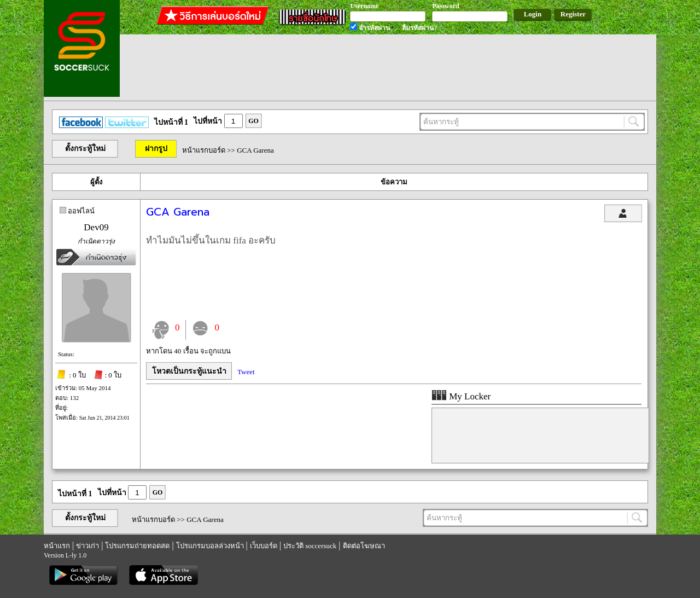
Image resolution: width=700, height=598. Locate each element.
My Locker (461, 396)
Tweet (246, 372)
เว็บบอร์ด (264, 546)
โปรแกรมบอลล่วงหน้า (210, 546)
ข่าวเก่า (87, 546)
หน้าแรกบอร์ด (204, 150)
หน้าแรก (57, 546)
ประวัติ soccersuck (310, 546)
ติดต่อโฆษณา (364, 546)
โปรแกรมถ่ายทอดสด (137, 546)
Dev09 (96, 227)
